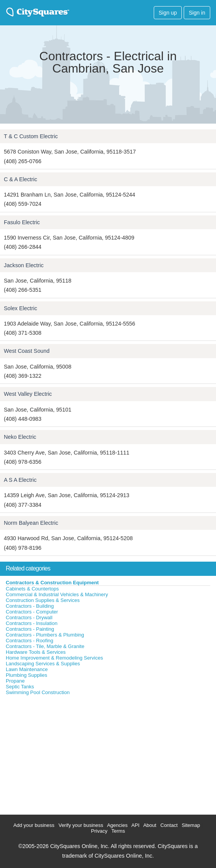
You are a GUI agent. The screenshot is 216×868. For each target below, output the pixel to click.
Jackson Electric (24, 265)
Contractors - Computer (32, 612)
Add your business (34, 825)
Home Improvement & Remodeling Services (54, 658)
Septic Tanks (20, 687)
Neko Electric (20, 437)
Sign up (168, 13)
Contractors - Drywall (29, 618)
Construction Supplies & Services (43, 600)
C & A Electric (21, 179)
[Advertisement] (58, 753)
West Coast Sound (27, 351)
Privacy (99, 831)
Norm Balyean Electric (31, 523)
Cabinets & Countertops (32, 589)
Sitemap (191, 825)
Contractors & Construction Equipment (52, 583)
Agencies (117, 825)
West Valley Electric (28, 394)
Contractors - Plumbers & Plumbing (45, 635)
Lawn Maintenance (27, 669)
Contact (169, 825)
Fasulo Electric (22, 222)
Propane (15, 681)
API (135, 825)
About (150, 825)
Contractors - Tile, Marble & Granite (45, 646)
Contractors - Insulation (32, 623)
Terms (118, 831)
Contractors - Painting (30, 629)
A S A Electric (20, 480)
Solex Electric (21, 308)
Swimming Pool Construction (38, 692)
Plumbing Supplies (27, 675)
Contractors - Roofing (30, 641)
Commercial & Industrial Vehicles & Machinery (57, 594)
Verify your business (81, 825)
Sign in (197, 13)
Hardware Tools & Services (36, 652)
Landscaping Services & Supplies (43, 664)
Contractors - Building (30, 606)
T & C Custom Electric (31, 136)
